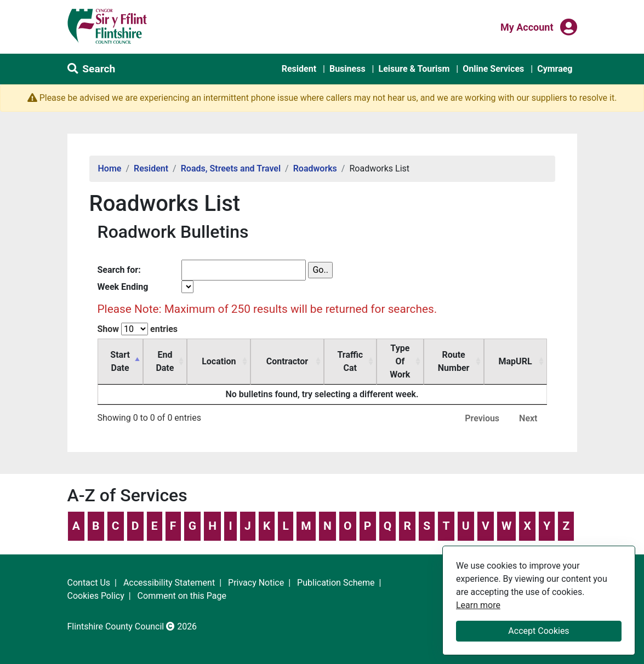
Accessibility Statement (169, 569)
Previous (482, 405)
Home (110, 168)
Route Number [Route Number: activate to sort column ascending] (465, 355)
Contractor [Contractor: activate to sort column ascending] (300, 355)
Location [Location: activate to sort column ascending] (244, 355)
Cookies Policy (96, 583)
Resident (299, 69)
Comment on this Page (182, 583)
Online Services (493, 69)
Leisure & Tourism (414, 69)
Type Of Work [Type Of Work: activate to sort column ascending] (408, 355)
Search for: (119, 270)
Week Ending (123, 287)
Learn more (478, 605)
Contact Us (89, 569)
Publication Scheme (336, 569)
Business (347, 69)
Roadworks (315, 168)
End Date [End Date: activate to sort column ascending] (188, 355)
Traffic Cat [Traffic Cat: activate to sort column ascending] (355, 355)
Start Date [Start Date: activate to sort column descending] (128, 355)
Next (528, 405)
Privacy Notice (256, 569)
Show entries (138, 329)
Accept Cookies (538, 631)
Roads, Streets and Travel (231, 168)
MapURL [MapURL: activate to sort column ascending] (521, 355)
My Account (527, 26)
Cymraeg (555, 69)
